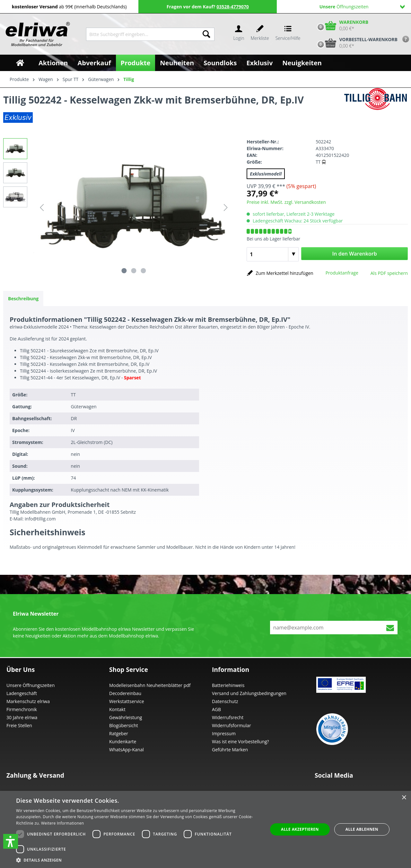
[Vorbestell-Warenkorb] (356, 43)
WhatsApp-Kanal (127, 750)
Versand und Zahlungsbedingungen (249, 693)
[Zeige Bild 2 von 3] (134, 271)
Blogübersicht (124, 725)
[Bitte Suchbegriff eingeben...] (142, 34)
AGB (216, 709)
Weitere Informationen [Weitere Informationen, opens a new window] (63, 823)
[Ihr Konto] (239, 34)
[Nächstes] (226, 208)
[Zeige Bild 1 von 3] (124, 271)
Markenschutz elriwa (28, 701)
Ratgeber (119, 733)
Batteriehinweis (228, 685)
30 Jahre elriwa (22, 717)
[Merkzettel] (260, 34)
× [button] (404, 798)
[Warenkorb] (341, 25)
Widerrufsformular (232, 725)
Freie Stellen (19, 725)
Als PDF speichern (389, 273)
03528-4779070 (233, 7)
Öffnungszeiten (362, 7)
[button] (11, 841)
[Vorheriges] (42, 208)
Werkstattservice (127, 701)
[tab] (23, 298)
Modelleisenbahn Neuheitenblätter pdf (150, 685)
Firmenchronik (22, 709)
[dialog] (205, 829)
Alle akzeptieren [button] (300, 829)
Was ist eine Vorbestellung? (240, 741)
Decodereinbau (125, 693)
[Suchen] (206, 34)
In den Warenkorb (354, 254)
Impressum (224, 733)
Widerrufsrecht (228, 717)
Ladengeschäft (22, 693)
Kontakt (117, 709)
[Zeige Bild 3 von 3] (143, 271)
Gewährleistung (126, 717)
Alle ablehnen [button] (362, 829)
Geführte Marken (230, 750)
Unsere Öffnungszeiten (31, 685)
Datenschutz (225, 701)
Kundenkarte (123, 741)
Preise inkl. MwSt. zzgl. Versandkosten (286, 202)
